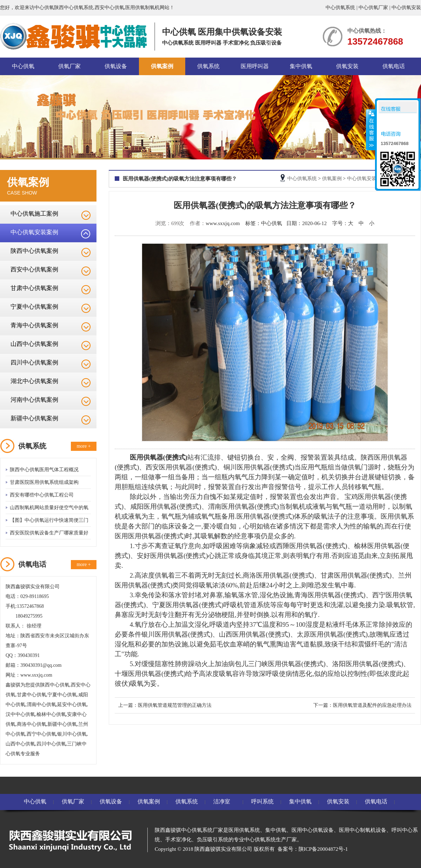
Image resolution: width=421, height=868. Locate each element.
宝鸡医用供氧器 (368, 497)
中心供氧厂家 (373, 8)
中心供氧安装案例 (34, 232)
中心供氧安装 (406, 8)
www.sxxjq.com (223, 223)
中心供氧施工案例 (34, 214)
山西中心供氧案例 (34, 344)
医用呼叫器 (255, 66)
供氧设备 (116, 66)
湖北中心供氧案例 (34, 381)
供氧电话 (394, 66)
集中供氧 (301, 66)
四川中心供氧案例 (34, 363)
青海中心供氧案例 (34, 325)
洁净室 (222, 801)
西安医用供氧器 (169, 467)
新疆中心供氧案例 (34, 418)
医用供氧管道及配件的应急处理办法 (372, 705)
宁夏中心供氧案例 (34, 307)
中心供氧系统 (340, 8)
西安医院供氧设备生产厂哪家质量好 (49, 533)
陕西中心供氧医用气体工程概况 (44, 470)
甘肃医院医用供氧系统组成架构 (44, 482)
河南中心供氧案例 (34, 400)
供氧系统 (208, 66)
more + (83, 446)
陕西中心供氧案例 (34, 251)
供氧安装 (347, 66)
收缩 (371, 130)
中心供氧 (23, 66)
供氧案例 (162, 66)
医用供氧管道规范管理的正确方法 (175, 705)
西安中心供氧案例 (34, 269)
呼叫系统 (262, 801)
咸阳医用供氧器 (153, 507)
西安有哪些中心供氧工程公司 (42, 495)
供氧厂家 (69, 66)
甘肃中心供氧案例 (34, 288)
